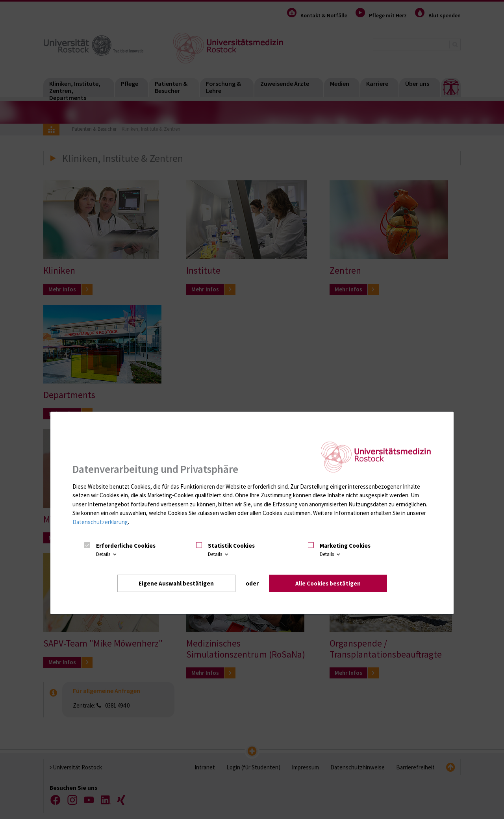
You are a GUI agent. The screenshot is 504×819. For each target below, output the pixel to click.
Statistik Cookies (231, 546)
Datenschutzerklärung (100, 522)
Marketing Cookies (345, 546)
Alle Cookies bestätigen (328, 583)
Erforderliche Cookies (126, 546)
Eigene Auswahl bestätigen (176, 583)
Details (107, 554)
